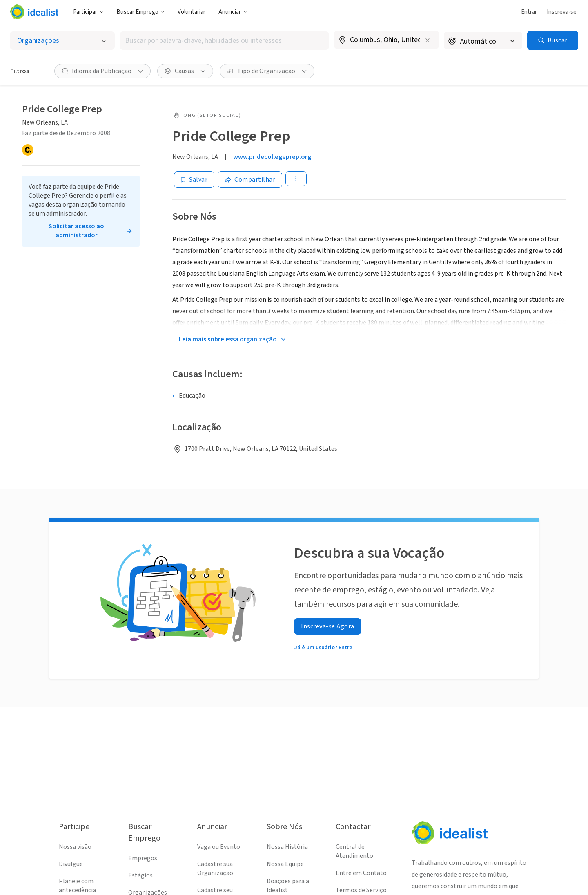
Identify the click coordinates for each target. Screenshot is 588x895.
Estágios (140, 875)
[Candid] (28, 150)
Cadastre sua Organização (215, 868)
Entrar (529, 12)
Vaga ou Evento (219, 847)
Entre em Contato (361, 873)
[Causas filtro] (185, 71)
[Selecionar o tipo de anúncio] (62, 41)
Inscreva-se (562, 12)
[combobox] (224, 41)
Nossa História (287, 847)
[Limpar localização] (428, 40)
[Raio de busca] (483, 41)
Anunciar (233, 12)
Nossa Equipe (285, 864)
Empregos (143, 858)
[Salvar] (194, 180)
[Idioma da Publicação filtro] (102, 71)
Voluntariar (192, 12)
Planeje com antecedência (77, 886)
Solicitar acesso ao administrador (76, 231)
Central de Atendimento (354, 851)
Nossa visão (75, 847)
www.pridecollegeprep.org (272, 157)
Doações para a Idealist (288, 886)
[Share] (250, 180)
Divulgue (71, 864)
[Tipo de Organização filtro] (267, 71)
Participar (88, 12)
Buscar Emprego (140, 12)
